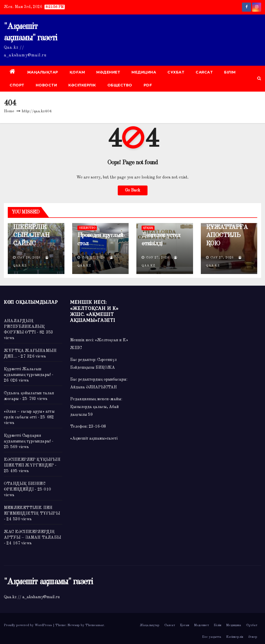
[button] (259, 79)
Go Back (133, 190)
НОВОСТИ (46, 85)
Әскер (253, 637)
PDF (148, 85)
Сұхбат (176, 72)
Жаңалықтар (43, 72)
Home (9, 111)
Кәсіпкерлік (82, 85)
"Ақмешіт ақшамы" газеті (48, 582)
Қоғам (77, 72)
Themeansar (95, 625)
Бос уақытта (212, 637)
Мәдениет (108, 72)
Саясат (204, 72)
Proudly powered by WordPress (28, 625)
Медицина (144, 72)
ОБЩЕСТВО (120, 85)
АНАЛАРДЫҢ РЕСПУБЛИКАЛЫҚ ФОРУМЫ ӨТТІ (24, 327)
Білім (230, 72)
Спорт (17, 85)
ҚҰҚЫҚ (148, 228)
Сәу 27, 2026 (93, 258)
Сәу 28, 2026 (29, 258)
